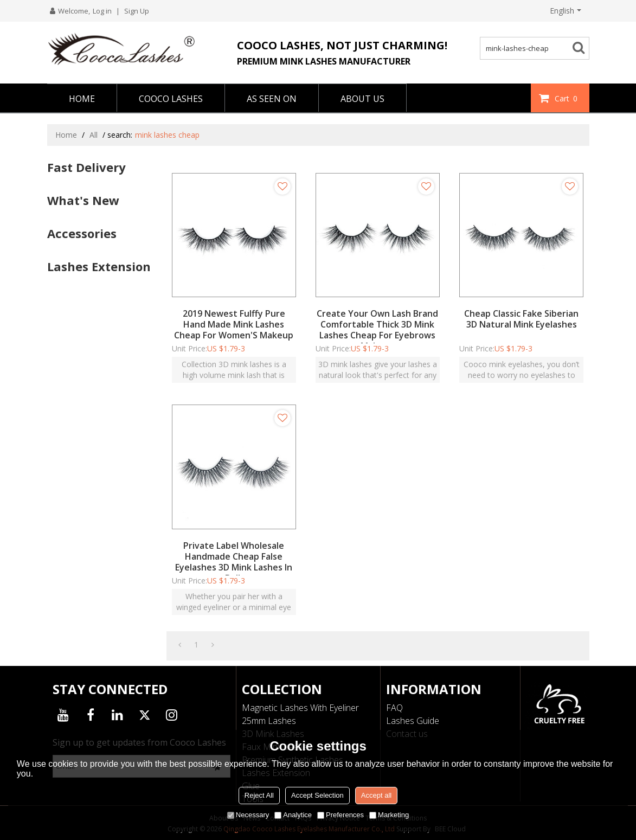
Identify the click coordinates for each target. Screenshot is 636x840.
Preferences (341, 815)
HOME (82, 99)
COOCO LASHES (171, 99)
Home (66, 135)
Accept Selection (317, 795)
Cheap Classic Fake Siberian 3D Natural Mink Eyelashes (521, 319)
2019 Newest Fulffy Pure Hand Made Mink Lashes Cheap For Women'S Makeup (234, 324)
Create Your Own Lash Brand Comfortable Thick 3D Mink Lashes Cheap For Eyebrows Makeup (377, 330)
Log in (102, 11)
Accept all (376, 795)
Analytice (293, 815)
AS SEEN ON (272, 99)
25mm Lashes (269, 721)
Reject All (259, 795)
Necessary (248, 815)
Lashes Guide (413, 721)
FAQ (394, 708)
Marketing (389, 815)
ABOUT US (362, 99)
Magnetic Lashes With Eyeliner (300, 708)
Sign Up (137, 11)
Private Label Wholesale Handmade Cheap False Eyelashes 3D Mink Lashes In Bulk (234, 562)
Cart (567, 98)
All (94, 135)
